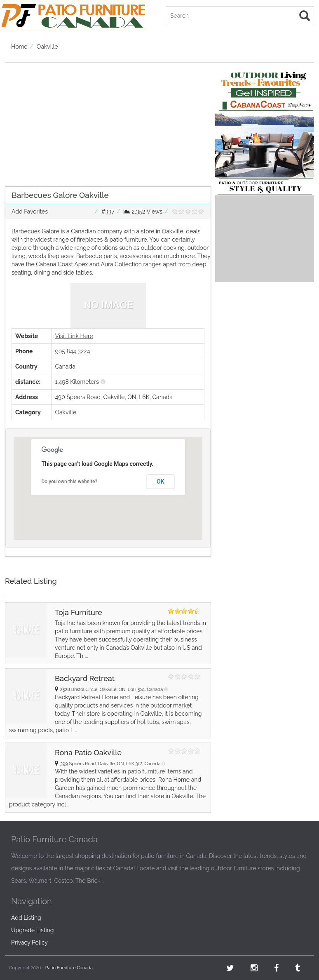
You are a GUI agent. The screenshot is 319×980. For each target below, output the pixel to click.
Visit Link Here (74, 336)
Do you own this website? (70, 482)
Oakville (47, 47)
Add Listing (26, 918)
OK (161, 482)
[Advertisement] (108, 120)
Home (19, 47)
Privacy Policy (29, 942)
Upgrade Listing (32, 930)
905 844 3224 (72, 351)
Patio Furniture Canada (69, 968)
